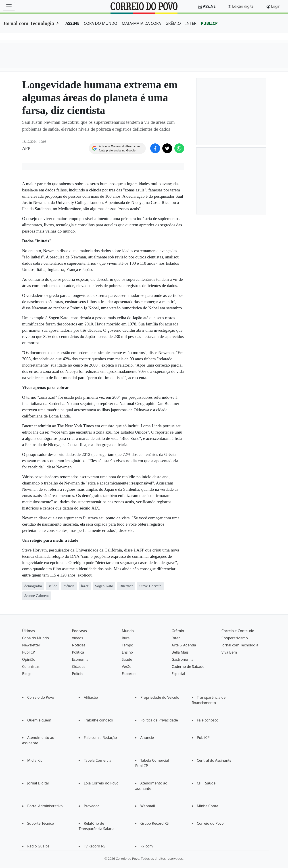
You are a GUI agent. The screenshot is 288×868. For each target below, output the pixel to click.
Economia (80, 659)
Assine (209, 6)
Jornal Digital (38, 783)
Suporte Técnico (41, 823)
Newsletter (31, 645)
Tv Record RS (94, 846)
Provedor (91, 806)
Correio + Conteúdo (238, 631)
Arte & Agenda (184, 645)
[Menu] (9, 6)
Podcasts (79, 631)
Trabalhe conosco (98, 720)
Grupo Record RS (154, 823)
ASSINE (72, 23)
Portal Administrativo (45, 806)
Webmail (148, 806)
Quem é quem (39, 720)
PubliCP (28, 652)
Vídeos (77, 638)
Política (78, 652)
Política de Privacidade (159, 720)
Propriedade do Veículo (160, 697)
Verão (126, 667)
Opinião (29, 659)
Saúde (127, 659)
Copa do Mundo (35, 638)
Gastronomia (183, 659)
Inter (176, 638)
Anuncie (147, 738)
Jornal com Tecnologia (28, 23)
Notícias (79, 645)
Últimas (28, 631)
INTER (191, 23)
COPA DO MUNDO (100, 23)
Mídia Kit (35, 760)
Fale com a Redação (100, 738)
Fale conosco (208, 720)
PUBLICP (209, 23)
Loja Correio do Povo (101, 783)
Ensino (127, 652)
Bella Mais (180, 652)
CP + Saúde (206, 783)
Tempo (127, 645)
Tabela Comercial (98, 760)
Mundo (128, 631)
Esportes (129, 674)
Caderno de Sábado (188, 667)
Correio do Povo (41, 697)
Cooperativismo (235, 638)
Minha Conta (208, 806)
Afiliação (91, 697)
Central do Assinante (214, 760)
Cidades (79, 667)
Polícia (77, 674)
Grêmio (178, 631)
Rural (126, 638)
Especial (178, 674)
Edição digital (243, 6)
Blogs (27, 674)
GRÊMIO (173, 23)
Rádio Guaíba (38, 846)
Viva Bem (229, 652)
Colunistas (31, 667)
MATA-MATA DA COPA (141, 23)
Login (276, 6)
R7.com (146, 846)
